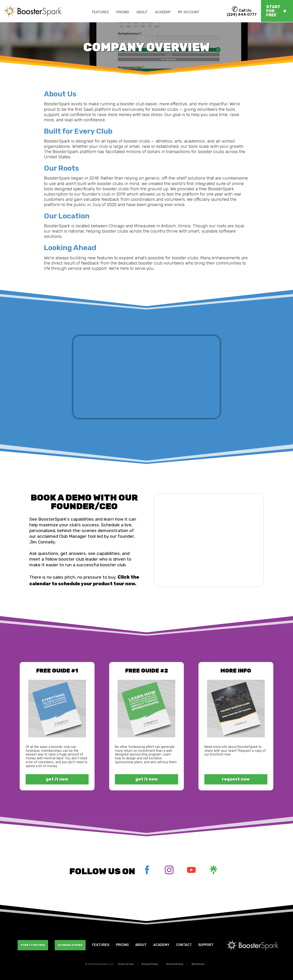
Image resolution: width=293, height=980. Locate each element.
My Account (189, 12)
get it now (57, 779)
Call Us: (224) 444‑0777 (242, 12)
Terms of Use (125, 964)
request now (236, 779)
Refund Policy (175, 964)
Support (206, 945)
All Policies (198, 964)
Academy (163, 12)
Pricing (123, 12)
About (142, 12)
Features (100, 12)
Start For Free (33, 945)
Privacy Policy (150, 964)
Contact (184, 945)
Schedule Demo (70, 945)
